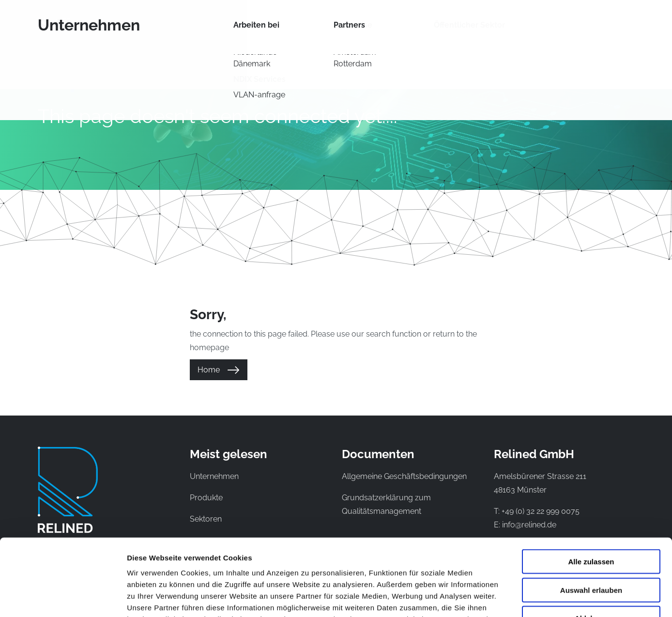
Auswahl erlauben (591, 518)
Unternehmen (483, 21)
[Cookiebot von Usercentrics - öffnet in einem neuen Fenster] (63, 598)
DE (629, 21)
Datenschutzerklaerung (199, 559)
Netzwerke (299, 21)
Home (209, 370)
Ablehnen (591, 546)
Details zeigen (515, 598)
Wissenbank (417, 21)
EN (613, 21)
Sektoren (359, 21)
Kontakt (541, 21)
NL (597, 21)
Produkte (239, 21)
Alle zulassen (591, 489)
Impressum (280, 559)
